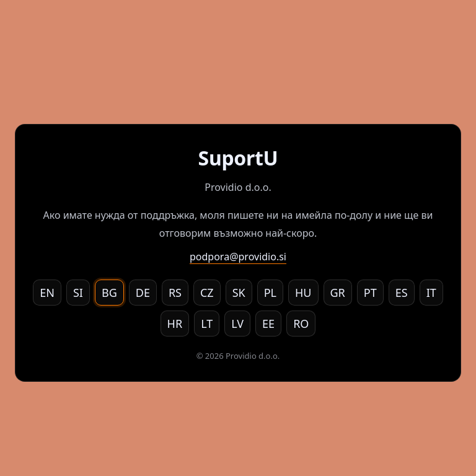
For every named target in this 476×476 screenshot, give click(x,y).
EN (47, 293)
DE (143, 293)
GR (338, 293)
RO (301, 324)
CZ (207, 293)
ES (402, 293)
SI (78, 293)
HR (175, 324)
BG (109, 293)
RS (175, 293)
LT (207, 324)
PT (370, 293)
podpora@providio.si (238, 257)
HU (303, 293)
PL (270, 293)
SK (239, 293)
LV (237, 324)
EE (268, 324)
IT (431, 293)
